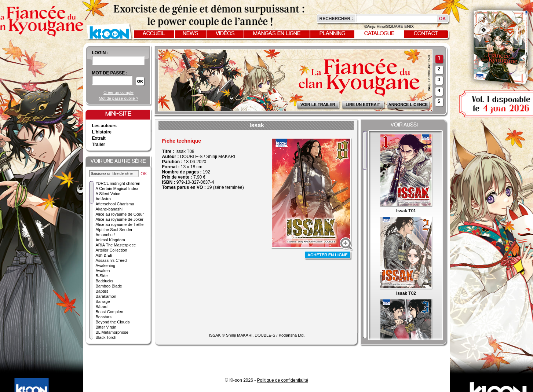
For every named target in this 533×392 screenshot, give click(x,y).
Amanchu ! (105, 235)
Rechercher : (336, 19)
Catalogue (379, 34)
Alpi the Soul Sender (114, 230)
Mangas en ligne (277, 34)
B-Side (102, 276)
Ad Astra (103, 199)
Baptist (102, 291)
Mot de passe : (110, 73)
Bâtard (102, 307)
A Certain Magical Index (117, 188)
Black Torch (106, 337)
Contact (426, 34)
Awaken (103, 271)
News (191, 34)
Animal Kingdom (110, 240)
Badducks (105, 281)
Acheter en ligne (328, 256)
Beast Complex (109, 312)
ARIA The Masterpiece (116, 245)
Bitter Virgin (106, 327)
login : (100, 53)
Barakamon (106, 296)
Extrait (99, 138)
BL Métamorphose (112, 332)
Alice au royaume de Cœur (120, 214)
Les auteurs (104, 126)
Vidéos (225, 34)
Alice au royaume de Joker (120, 219)
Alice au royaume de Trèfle (120, 224)
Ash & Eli (104, 255)
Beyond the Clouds (113, 322)
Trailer (99, 144)
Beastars (104, 317)
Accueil (154, 34)
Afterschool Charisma (115, 204)
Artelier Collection (112, 250)
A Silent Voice (108, 194)
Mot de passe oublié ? (118, 98)
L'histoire (102, 132)
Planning (332, 34)
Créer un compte (118, 92)
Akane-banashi (109, 209)
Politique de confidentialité (283, 380)
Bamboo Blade (109, 286)
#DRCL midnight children (118, 183)
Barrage (103, 301)
